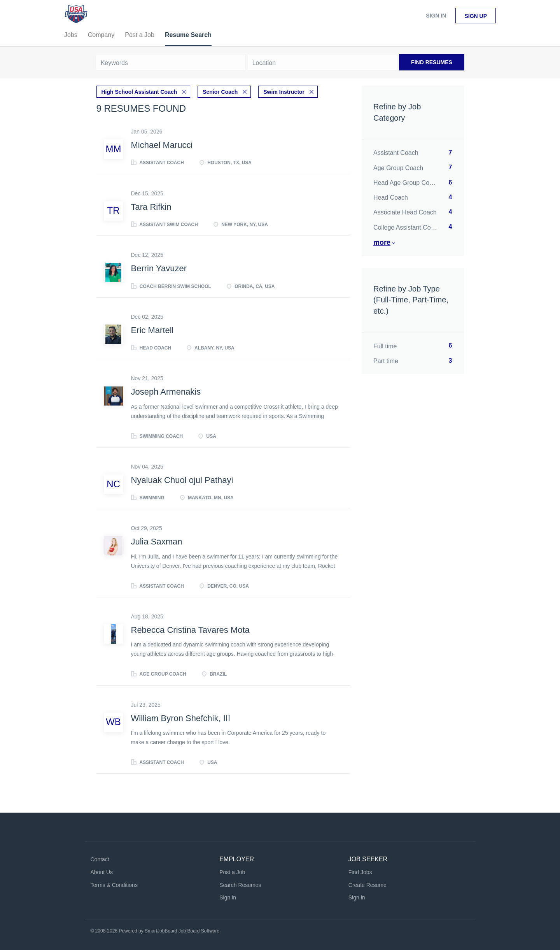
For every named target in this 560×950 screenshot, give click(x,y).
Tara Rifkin (151, 207)
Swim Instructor (284, 92)
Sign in (436, 16)
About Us (102, 872)
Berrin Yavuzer (159, 268)
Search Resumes (240, 885)
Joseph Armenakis (166, 392)
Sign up (476, 16)
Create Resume (367, 885)
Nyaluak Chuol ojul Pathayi (182, 480)
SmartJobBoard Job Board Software (182, 931)
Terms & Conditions (114, 885)
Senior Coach (220, 92)
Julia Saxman (157, 542)
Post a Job (232, 872)
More (382, 242)
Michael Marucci (162, 145)
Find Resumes (432, 62)
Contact (100, 859)
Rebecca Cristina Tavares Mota (190, 630)
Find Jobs (360, 872)
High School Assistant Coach (139, 92)
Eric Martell (152, 330)
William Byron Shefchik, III (181, 718)
